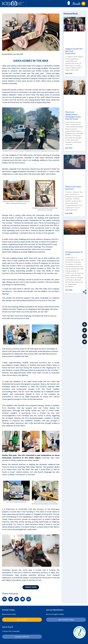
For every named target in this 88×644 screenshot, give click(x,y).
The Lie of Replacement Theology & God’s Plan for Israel (73, 116)
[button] (69, 3)
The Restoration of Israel (74, 253)
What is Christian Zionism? (73, 188)
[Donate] (84, 4)
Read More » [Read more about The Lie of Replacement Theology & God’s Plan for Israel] (69, 148)
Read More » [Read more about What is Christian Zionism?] (69, 213)
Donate (77, 4)
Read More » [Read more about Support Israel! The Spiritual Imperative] (69, 73)
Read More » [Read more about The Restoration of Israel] (69, 290)
